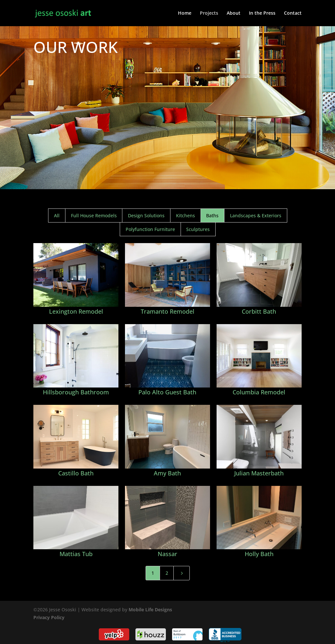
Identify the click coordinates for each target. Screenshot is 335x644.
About (234, 13)
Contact (293, 13)
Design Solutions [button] (146, 215)
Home (185, 13)
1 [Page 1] (153, 573)
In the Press (262, 13)
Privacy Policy (49, 617)
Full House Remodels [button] (94, 215)
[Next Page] (182, 573)
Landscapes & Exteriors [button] (256, 215)
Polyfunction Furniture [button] (150, 229)
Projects (209, 13)
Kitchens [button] (185, 215)
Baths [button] (212, 215)
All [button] (57, 215)
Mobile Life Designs (150, 610)
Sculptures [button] (198, 229)
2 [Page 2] (167, 573)
